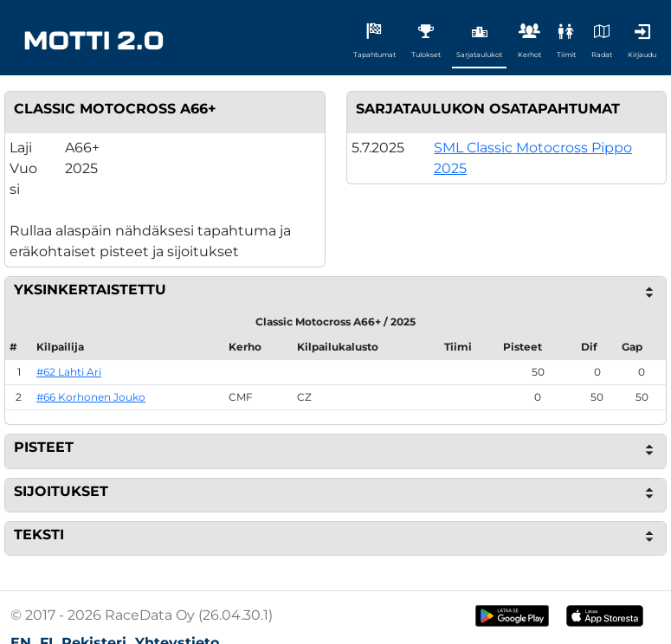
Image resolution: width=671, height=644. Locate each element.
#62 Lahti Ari (69, 372)
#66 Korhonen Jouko (91, 397)
